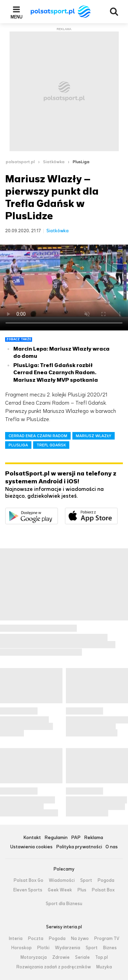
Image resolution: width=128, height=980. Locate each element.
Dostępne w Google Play (58, 512)
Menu (17, 17)
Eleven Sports (28, 890)
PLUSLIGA (18, 445)
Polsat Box (103, 890)
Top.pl (102, 957)
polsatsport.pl (20, 162)
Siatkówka (54, 162)
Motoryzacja (34, 957)
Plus (82, 890)
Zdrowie (61, 957)
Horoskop (22, 948)
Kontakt (32, 838)
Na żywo (80, 939)
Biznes (110, 948)
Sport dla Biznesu (64, 904)
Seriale (82, 957)
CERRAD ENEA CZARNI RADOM (38, 436)
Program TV (107, 939)
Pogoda (106, 880)
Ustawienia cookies (31, 847)
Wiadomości (62, 880)
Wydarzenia (68, 948)
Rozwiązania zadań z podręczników (54, 967)
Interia (16, 939)
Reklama (94, 838)
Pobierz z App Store (118, 512)
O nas (112, 847)
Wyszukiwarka (114, 12)
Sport (86, 880)
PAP (76, 838)
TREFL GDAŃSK (51, 445)
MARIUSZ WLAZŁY (94, 436)
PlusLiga (81, 162)
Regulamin (56, 838)
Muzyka (104, 967)
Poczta (36, 939)
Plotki (43, 948)
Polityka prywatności (79, 847)
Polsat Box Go (29, 880)
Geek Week (60, 890)
